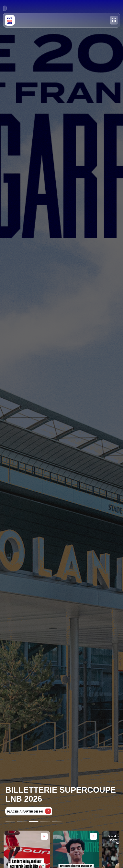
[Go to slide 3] (34, 821)
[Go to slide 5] (57, 821)
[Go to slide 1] (10, 821)
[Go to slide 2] (22, 821)
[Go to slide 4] (45, 821)
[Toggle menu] (114, 20)
